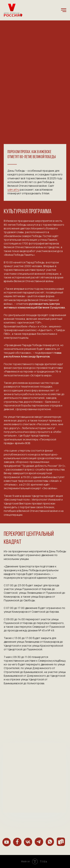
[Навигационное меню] (64, 10)
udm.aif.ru (13, 190)
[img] (7, 842)
